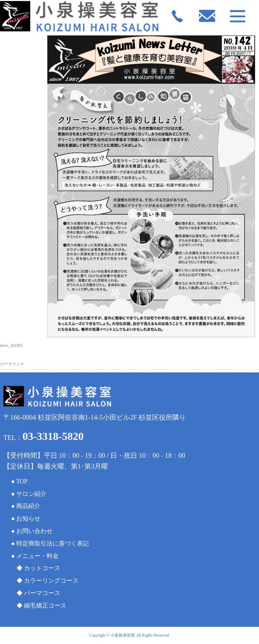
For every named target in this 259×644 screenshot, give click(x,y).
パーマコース (42, 593)
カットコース (42, 568)
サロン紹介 (31, 494)
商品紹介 (28, 506)
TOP (22, 481)
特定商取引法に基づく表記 (53, 543)
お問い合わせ (34, 531)
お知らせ (28, 519)
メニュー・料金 (37, 556)
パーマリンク (12, 364)
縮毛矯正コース (45, 606)
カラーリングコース (51, 581)
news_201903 (11, 345)
